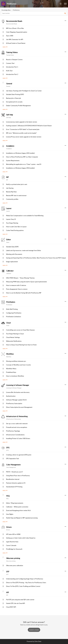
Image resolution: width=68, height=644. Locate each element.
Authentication (11, 396)
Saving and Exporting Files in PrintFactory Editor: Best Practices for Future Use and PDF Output (36, 258)
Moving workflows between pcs (16, 361)
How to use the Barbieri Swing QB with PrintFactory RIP (24, 293)
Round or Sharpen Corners (14, 60)
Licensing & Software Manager (18, 385)
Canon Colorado (11, 545)
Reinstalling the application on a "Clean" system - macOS (24, 164)
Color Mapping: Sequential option (17, 32)
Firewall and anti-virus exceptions (17, 427)
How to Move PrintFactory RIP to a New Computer (22, 157)
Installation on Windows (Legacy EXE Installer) (20, 153)
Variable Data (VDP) (12, 247)
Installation (10, 146)
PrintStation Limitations (14, 317)
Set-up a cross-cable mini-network (17, 424)
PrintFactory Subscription (14, 403)
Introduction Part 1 (12, 67)
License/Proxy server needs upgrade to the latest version (24, 137)
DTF (8, 572)
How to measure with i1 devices (16, 285)
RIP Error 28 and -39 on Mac (15, 28)
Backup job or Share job (14, 98)
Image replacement (12, 262)
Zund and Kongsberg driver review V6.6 (18, 510)
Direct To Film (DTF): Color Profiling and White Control (23, 586)
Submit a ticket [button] (34, 630)
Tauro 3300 (10, 36)
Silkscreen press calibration (15, 565)
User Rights (10, 514)
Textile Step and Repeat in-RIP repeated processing (22, 518)
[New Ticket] (34, 630)
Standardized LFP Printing (14, 487)
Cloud (8, 323)
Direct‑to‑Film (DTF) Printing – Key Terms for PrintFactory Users (26, 583)
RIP (7, 177)
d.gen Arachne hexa (12, 542)
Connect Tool (10, 63)
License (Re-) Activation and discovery (18, 392)
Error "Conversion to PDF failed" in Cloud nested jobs (23, 129)
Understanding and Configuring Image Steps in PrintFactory (25, 579)
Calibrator (10, 271)
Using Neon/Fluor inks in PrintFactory (18, 476)
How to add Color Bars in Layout (16, 227)
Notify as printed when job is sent (17, 184)
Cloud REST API (11, 607)
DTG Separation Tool (12, 459)
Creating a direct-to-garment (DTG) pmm (19, 455)
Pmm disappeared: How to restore (17, 289)
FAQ (8, 496)
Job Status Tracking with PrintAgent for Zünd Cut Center (24, 91)
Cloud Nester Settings (13, 337)
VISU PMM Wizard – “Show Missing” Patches (20, 278)
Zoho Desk (38, 641)
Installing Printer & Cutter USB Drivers (18, 438)
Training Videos (12, 52)
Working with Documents (14, 254)
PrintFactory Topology (13, 431)
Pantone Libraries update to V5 (16, 483)
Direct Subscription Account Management (19, 407)
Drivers (9, 527)
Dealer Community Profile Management (18, 106)
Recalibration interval (13, 479)
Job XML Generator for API (15, 39)
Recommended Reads (14, 21)
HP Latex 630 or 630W (13, 534)
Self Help (10, 115)
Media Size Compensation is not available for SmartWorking (25, 216)
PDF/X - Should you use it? (14, 472)
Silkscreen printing (13, 558)
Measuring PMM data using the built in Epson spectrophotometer (27, 282)
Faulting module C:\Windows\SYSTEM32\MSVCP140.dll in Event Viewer (29, 126)
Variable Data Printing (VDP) (15, 94)
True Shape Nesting (12, 223)
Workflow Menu (11, 369)
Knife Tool (9, 71)
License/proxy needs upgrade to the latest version (22, 122)
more (5, 47)
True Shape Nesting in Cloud (15, 334)
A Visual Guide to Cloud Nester (16, 43)
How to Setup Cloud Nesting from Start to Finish (21, 345)
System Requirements (13, 161)
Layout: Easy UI (11, 219)
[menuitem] (61, 4)
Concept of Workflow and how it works (18, 365)
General (9, 84)
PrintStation (11, 302)
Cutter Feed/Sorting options (15, 230)
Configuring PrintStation (14, 313)
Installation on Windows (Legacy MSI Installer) (20, 168)
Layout (9, 208)
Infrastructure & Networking (17, 416)
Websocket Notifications (14, 341)
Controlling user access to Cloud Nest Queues (20, 330)
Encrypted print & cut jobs (14, 102)
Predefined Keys (11, 372)
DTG (8, 448)
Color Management (13, 465)
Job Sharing (10, 188)
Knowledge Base (6, 10)
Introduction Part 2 (12, 74)
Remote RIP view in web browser (16, 195)
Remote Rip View (11, 192)
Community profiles (12, 199)
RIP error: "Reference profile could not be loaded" (21, 133)
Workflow (10, 354)
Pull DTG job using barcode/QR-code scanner (20, 600)
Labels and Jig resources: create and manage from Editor (24, 250)
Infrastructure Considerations (15, 435)
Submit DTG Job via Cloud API (15, 603)
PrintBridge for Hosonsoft (14, 549)
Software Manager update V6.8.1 (16, 400)
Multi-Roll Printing (12, 309)
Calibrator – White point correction (17, 507)
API (7, 592)
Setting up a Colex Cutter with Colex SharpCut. (21, 538)
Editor (8, 240)
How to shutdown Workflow (15, 376)
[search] (34, 13)
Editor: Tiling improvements (15, 503)
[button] (61, 4)
